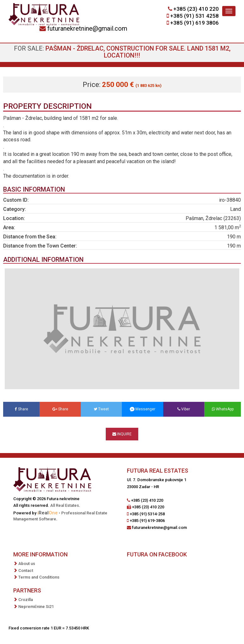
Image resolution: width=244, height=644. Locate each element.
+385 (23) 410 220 (196, 9)
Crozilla (26, 600)
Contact (26, 570)
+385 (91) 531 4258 (194, 16)
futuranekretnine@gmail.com (87, 28)
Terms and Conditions (39, 577)
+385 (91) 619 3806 (194, 23)
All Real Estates (65, 505)
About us (27, 564)
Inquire (122, 434)
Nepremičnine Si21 (36, 607)
